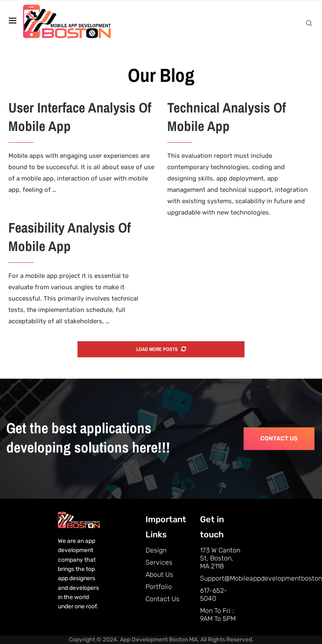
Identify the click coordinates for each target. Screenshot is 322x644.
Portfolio (159, 587)
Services (159, 562)
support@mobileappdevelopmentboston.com (221, 578)
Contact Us (162, 599)
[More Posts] (161, 349)
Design (156, 550)
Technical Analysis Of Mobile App (227, 117)
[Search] (309, 23)
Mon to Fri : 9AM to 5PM (218, 615)
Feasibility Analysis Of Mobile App (70, 237)
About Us (159, 575)
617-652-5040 (214, 594)
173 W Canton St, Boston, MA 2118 (220, 558)
